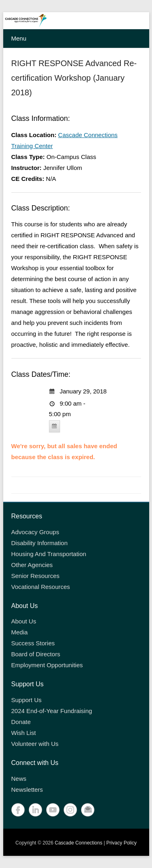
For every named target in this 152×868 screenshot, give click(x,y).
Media (20, 632)
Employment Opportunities (47, 665)
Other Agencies (32, 565)
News (19, 779)
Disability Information (40, 543)
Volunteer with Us (35, 744)
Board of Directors (36, 654)
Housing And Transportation (49, 554)
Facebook (18, 810)
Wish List (24, 733)
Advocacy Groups (35, 532)
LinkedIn (35, 810)
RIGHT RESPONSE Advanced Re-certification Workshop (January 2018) (74, 78)
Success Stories (33, 643)
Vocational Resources (41, 587)
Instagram (70, 810)
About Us (24, 621)
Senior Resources (35, 576)
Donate (21, 722)
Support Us (27, 700)
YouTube (53, 810)
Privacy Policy (121, 843)
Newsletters (27, 790)
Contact (88, 810)
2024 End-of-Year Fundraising (52, 711)
